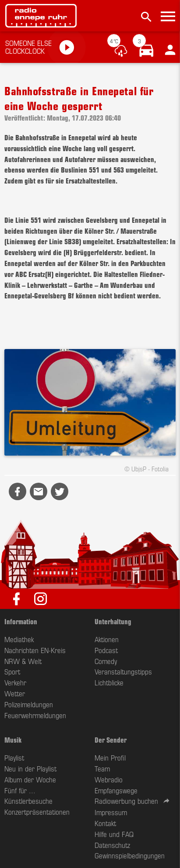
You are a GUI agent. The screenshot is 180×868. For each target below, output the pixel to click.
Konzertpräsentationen (37, 812)
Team (102, 768)
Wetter (15, 693)
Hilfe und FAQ (114, 834)
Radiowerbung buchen (126, 801)
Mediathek (19, 639)
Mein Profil (110, 757)
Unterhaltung (113, 621)
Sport (12, 671)
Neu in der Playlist (30, 768)
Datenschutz (112, 845)
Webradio (109, 779)
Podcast (106, 650)
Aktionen (107, 639)
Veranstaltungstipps (123, 671)
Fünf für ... (20, 790)
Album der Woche (30, 779)
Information (21, 621)
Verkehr (15, 682)
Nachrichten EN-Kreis (35, 650)
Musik (13, 740)
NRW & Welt (23, 661)
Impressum (111, 812)
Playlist (14, 757)
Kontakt (105, 823)
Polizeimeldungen (29, 704)
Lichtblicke (109, 682)
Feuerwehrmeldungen (35, 715)
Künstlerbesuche (28, 801)
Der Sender (111, 740)
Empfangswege (116, 790)
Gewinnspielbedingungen (130, 855)
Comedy (106, 661)
